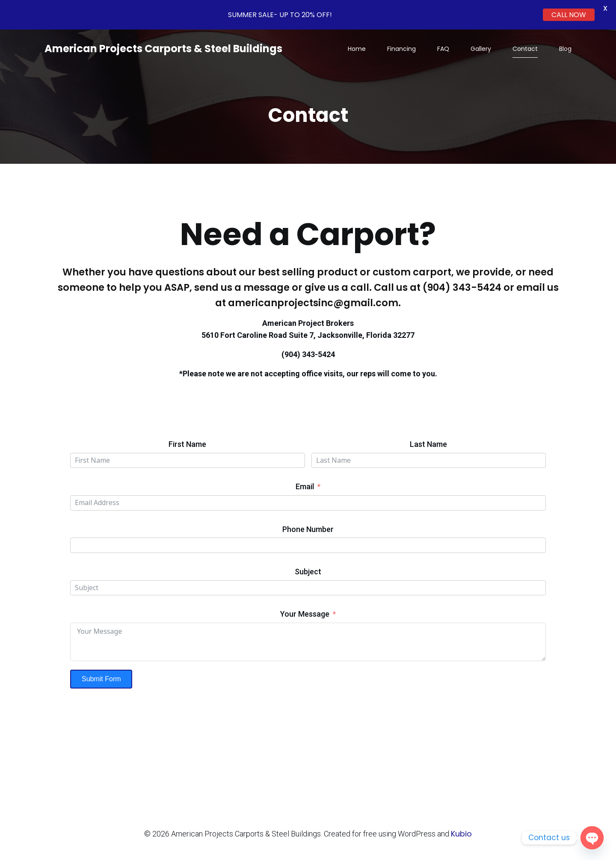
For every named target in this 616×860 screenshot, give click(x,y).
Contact (525, 49)
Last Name (428, 444)
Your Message (305, 614)
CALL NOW (569, 15)
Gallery (481, 49)
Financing (401, 49)
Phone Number (308, 529)
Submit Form (101, 679)
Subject (308, 572)
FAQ (443, 49)
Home (357, 49)
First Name (187, 444)
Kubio (461, 834)
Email (305, 486)
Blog (565, 49)
